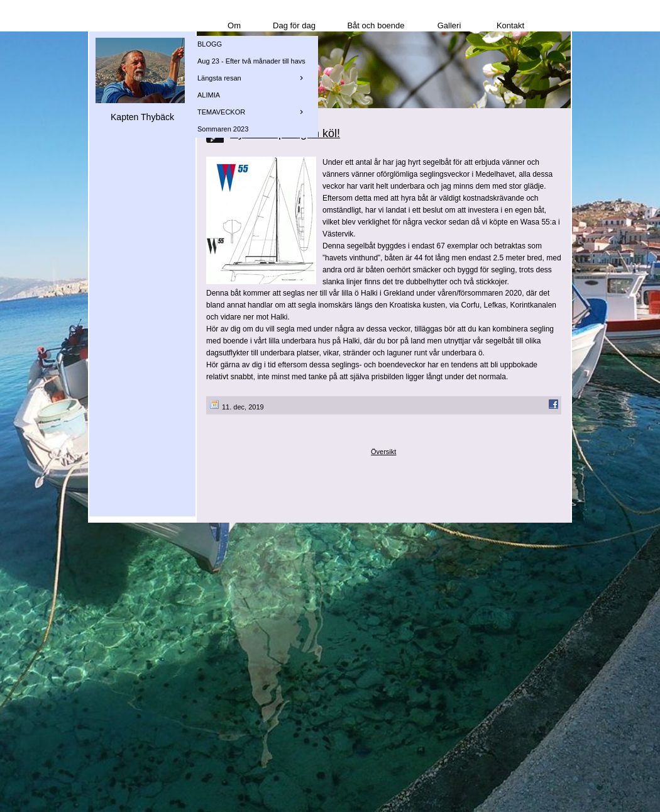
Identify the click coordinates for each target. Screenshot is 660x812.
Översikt (383, 452)
